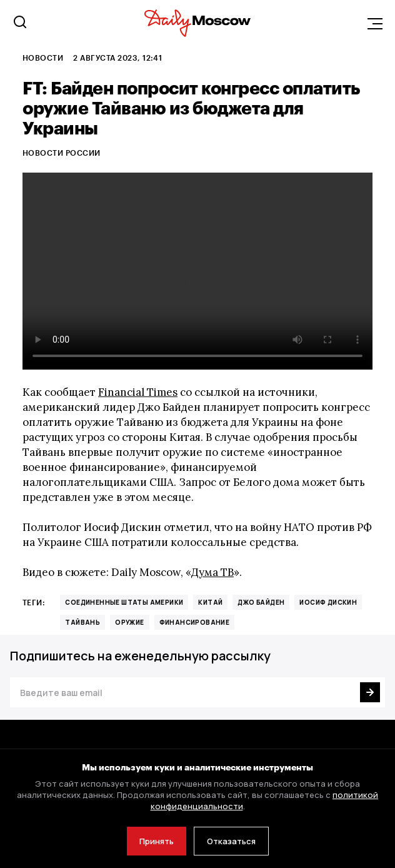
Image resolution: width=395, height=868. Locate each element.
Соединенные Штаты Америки (124, 602)
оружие (129, 622)
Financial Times (138, 392)
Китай (210, 602)
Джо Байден (261, 602)
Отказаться (231, 841)
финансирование (195, 622)
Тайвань (82, 622)
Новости (43, 58)
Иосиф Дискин (328, 602)
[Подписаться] (370, 692)
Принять (157, 841)
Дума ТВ (212, 572)
